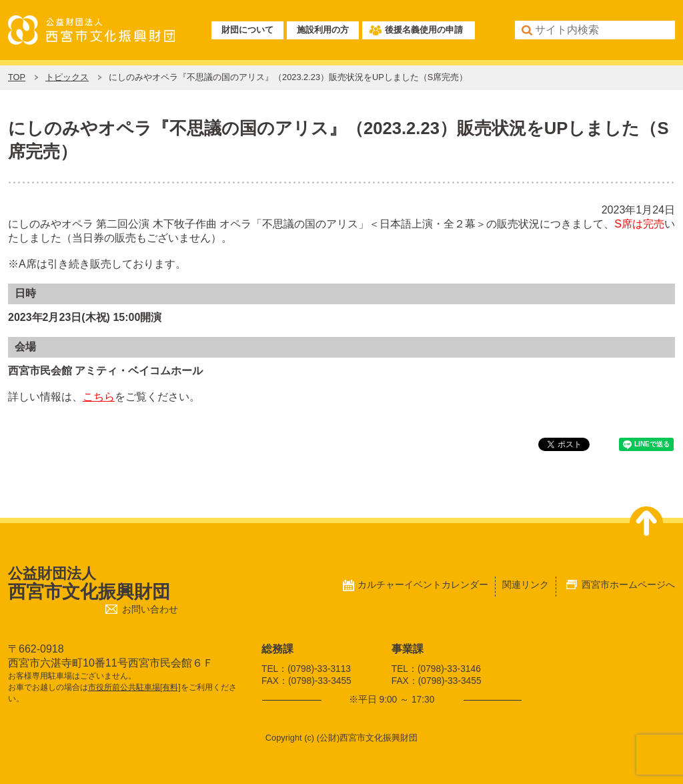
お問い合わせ (150, 610)
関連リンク (526, 584)
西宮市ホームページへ (628, 584)
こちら (99, 397)
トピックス (67, 77)
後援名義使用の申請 (424, 30)
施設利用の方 (323, 30)
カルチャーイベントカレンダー (423, 584)
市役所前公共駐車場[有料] (134, 687)
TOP (17, 77)
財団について (247, 30)
